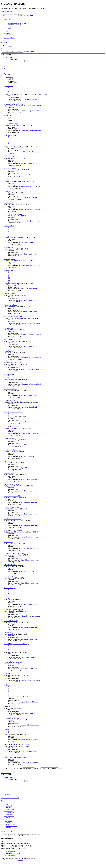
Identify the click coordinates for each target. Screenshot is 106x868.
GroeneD (10, 379)
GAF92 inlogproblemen (12, 718)
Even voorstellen (11, 809)
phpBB (10, 858)
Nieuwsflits (9, 806)
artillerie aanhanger (10, 168)
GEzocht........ (9, 351)
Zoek (21, 15)
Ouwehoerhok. (9, 270)
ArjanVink (10, 543)
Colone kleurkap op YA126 (13, 363)
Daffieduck (24, 323)
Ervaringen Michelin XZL (12, 484)
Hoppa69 (10, 193)
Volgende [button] (7, 75)
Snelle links (8, 20)
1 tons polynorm (9, 473)
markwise (10, 652)
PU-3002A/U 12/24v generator (14, 565)
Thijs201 (10, 509)
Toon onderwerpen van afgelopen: (18, 768)
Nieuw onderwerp (6, 49)
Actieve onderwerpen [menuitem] (14, 25)
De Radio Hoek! (9, 374)
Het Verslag (9, 814)
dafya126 (17, 94)
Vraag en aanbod (9, 816)
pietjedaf (10, 634)
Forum (13, 852)
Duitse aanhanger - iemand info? (14, 609)
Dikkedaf (23, 479)
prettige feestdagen (10, 135)
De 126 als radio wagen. (12, 124)
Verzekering (8, 461)
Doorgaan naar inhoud (7, 11)
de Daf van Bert (9, 226)
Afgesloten (9, 821)
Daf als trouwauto (10, 400)
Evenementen (8, 811)
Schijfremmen (9, 756)
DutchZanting (25, 152)
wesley (10, 474)
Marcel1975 (11, 330)
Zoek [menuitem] (10, 28)
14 (9, 280)
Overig (4, 42)
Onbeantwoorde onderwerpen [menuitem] (17, 23)
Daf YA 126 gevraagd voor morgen (15, 553)
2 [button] (5, 65)
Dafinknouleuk (25, 209)
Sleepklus (7, 707)
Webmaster (11, 106)
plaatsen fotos (9, 86)
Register (7, 180)
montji (16, 125)
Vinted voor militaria (11, 305)
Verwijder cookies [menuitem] (10, 855)
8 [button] (5, 73)
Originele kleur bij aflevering (13, 530)
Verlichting (8, 632)
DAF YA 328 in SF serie (12, 427)
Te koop (8, 817)
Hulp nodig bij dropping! (12, 507)
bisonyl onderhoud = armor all (13, 412)
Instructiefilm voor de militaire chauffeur (17, 744)
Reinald (10, 758)
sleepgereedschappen (11, 340)
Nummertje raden (10, 259)
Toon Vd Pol (8, 674)
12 (9, 277)
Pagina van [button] (9, 58)
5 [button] (5, 70)
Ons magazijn (9, 247)
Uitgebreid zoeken (29, 15)
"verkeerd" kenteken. (11, 389)
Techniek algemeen (11, 826)
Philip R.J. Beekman (27, 369)
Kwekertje (17, 260)
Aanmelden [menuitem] (8, 33)
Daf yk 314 (8, 685)
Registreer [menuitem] (7, 35)
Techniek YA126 (42, 94)
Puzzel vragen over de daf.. (12, 496)
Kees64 (10, 295)
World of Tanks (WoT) (11, 621)
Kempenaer (17, 428)
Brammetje (11, 204)
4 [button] (5, 68)
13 (9, 279)
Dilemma (7, 191)
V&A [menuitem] (6, 31)
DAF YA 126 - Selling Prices (13, 214)
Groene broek (9, 542)
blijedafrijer (17, 237)
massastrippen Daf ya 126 (12, 157)
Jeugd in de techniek (10, 294)
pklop (9, 158)
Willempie (17, 284)
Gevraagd (8, 819)
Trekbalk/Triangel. (10, 588)
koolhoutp (10, 364)
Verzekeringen (9, 328)
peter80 (23, 242)
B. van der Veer (18, 147)
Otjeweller (24, 186)
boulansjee (11, 623)
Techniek (7, 822)
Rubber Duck (11, 307)
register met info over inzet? (13, 519)
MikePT (10, 216)
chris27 (10, 463)
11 (9, 275)
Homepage (8, 852)
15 (9, 282)
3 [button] (5, 66)
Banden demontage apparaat (13, 450)
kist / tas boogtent (10, 576)
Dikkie (23, 198)
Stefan (9, 440)
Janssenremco (12, 520)
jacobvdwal (11, 170)
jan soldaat (11, 555)
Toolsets (7, 730)
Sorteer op (43, 768)
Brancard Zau (9, 203)
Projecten (8, 827)
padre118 (23, 657)
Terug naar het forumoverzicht (10, 798)
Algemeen (7, 804)
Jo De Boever (25, 130)
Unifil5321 (11, 697)
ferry (15, 451)
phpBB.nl (20, 860)
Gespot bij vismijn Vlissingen (13, 317)
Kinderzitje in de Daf (11, 438)
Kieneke (16, 181)
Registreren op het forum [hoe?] (14, 104)
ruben (10, 46)
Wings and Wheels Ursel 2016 (13, 662)
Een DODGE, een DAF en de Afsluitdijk (17, 644)
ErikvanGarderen (19, 532)
